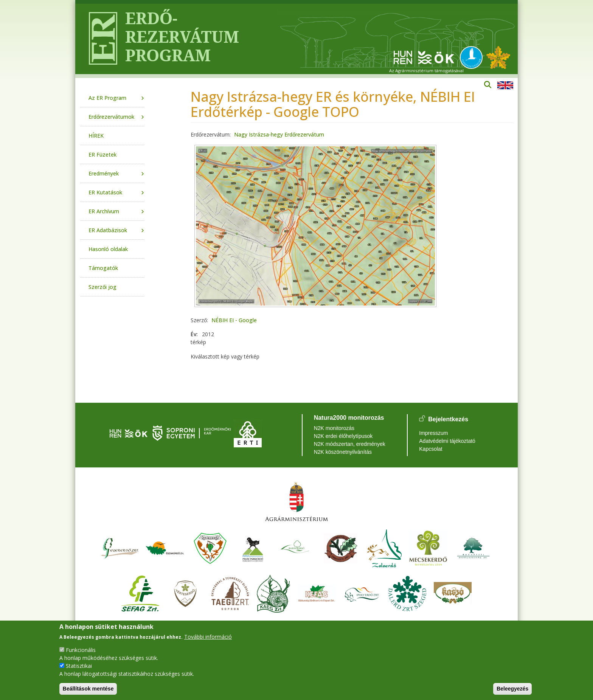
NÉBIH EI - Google (234, 320)
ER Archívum (104, 211)
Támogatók (103, 268)
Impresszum (433, 433)
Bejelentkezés (448, 419)
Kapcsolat (431, 449)
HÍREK (96, 136)
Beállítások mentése (88, 689)
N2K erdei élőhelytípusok (343, 436)
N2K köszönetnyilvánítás (343, 452)
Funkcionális (81, 650)
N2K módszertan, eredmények (350, 444)
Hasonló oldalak (108, 249)
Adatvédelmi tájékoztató (447, 441)
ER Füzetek (102, 154)
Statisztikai (79, 666)
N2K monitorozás (334, 428)
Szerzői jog (102, 287)
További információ (208, 637)
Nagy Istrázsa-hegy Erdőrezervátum (279, 134)
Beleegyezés (512, 689)
